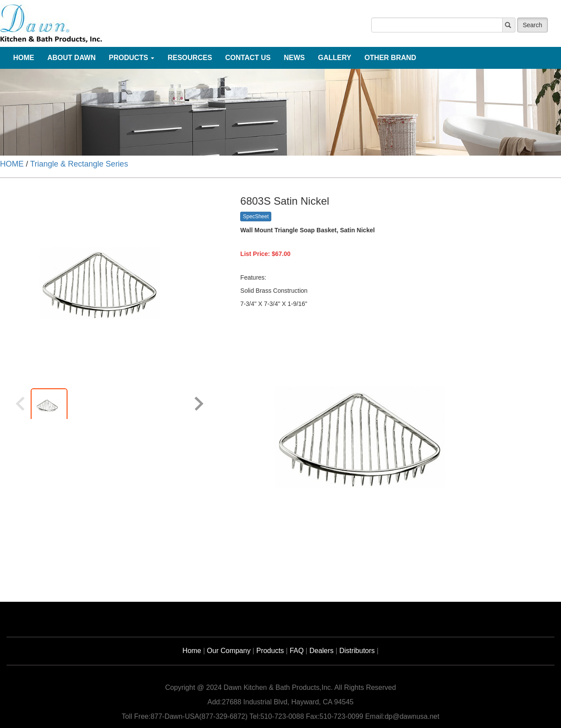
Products (270, 651)
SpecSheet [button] (256, 217)
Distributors (357, 651)
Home (192, 651)
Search (533, 25)
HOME (12, 164)
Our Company (229, 651)
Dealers (321, 651)
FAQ (297, 651)
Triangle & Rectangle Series (79, 164)
